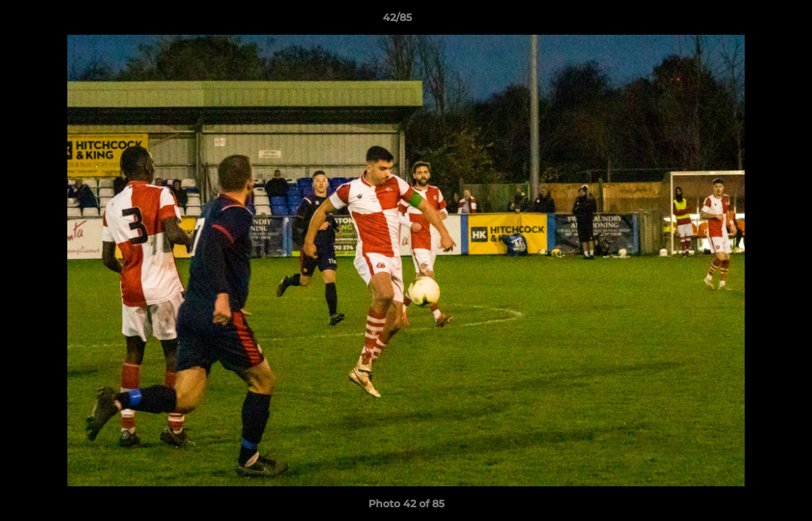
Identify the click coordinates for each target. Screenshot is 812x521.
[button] (751, 21)
